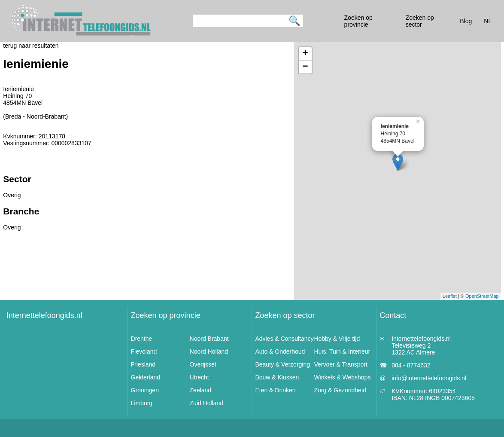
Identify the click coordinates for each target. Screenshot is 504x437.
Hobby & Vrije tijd (337, 339)
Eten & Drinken (275, 390)
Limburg (142, 403)
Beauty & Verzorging (282, 364)
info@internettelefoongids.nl (429, 378)
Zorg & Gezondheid (340, 390)
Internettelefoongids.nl (44, 315)
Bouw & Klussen (277, 377)
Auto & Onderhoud (280, 351)
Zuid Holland (207, 403)
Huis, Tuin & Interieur (342, 351)
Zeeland (201, 390)
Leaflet (450, 296)
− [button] (305, 67)
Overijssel (203, 364)
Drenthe (142, 339)
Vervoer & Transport (341, 364)
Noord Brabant (209, 339)
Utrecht (199, 377)
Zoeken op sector (285, 315)
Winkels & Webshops (342, 377)
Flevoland (144, 351)
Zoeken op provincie (166, 315)
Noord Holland (209, 351)
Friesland (143, 364)
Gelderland (146, 377)
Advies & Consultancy (284, 339)
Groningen (145, 390)
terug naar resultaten (31, 46)
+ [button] (305, 54)
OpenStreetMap (482, 296)
